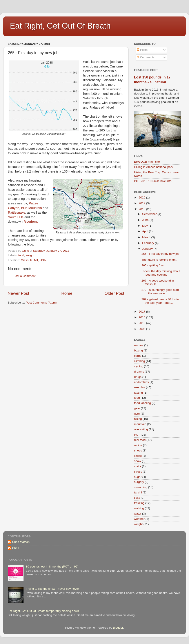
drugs (138, 377)
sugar (138, 477)
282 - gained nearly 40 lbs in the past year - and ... (160, 301)
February (149, 243)
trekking (139, 503)
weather (139, 519)
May (145, 226)
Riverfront (31, 222)
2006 (142, 329)
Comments (146, 57)
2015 (142, 323)
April (146, 231)
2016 (142, 317)
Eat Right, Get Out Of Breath (60, 26)
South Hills (16, 217)
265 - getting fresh (154, 265)
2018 (142, 209)
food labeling (143, 403)
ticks (137, 498)
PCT (137, 435)
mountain (140, 424)
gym (137, 414)
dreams (139, 372)
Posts (142, 50)
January (148, 249)
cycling (139, 366)
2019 (142, 203)
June (146, 220)
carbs (138, 356)
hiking (138, 419)
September (150, 214)
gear (137, 408)
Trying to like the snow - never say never (52, 589)
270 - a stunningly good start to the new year (160, 292)
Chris (16, 548)
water (138, 514)
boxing (138, 350)
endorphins (141, 382)
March (147, 237)
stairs (138, 466)
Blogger (118, 628)
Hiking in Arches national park (154, 167)
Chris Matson (21, 542)
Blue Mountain (31, 208)
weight (30, 255)
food (21, 255)
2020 (142, 197)
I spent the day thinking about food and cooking (161, 273)
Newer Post (18, 293)
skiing (138, 456)
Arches (139, 345)
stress (138, 472)
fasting (138, 393)
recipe (138, 445)
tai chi (138, 492)
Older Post (114, 293)
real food (140, 440)
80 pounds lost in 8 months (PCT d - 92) (52, 567)
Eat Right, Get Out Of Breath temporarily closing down (43, 611)
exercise (140, 387)
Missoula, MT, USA (33, 260)
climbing (140, 361)
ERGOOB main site (147, 162)
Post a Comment (25, 276)
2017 (142, 312)
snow (138, 461)
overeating (141, 429)
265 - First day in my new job (161, 254)
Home (67, 293)
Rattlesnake (16, 213)
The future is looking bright (159, 260)
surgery (139, 482)
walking (139, 508)
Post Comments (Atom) (41, 303)
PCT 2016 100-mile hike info (153, 181)
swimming (141, 487)
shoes (138, 450)
